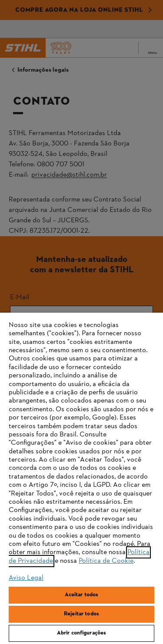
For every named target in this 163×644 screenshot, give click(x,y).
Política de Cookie (106, 561)
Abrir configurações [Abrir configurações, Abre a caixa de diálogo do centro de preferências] (81, 633)
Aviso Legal (26, 578)
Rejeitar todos (81, 614)
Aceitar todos (82, 595)
